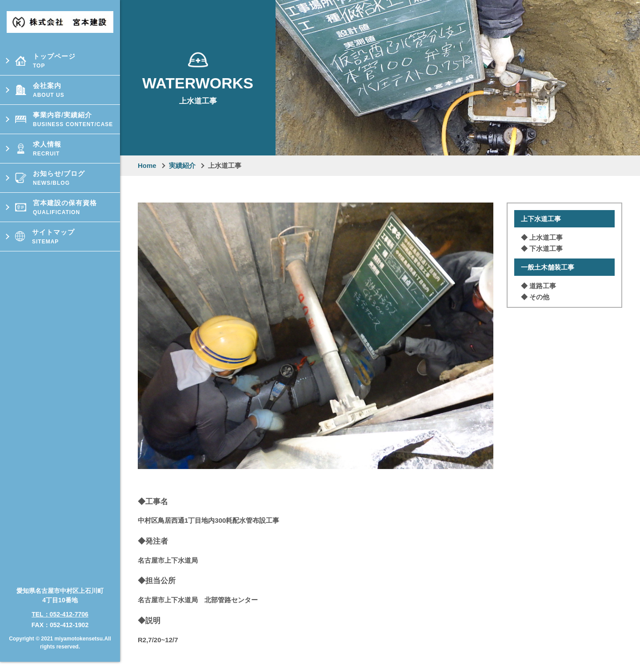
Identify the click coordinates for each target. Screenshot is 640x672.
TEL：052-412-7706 (60, 599)
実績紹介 (182, 165)
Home (147, 165)
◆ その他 (535, 297)
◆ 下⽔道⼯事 (542, 249)
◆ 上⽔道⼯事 (542, 237)
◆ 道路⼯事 (538, 286)
